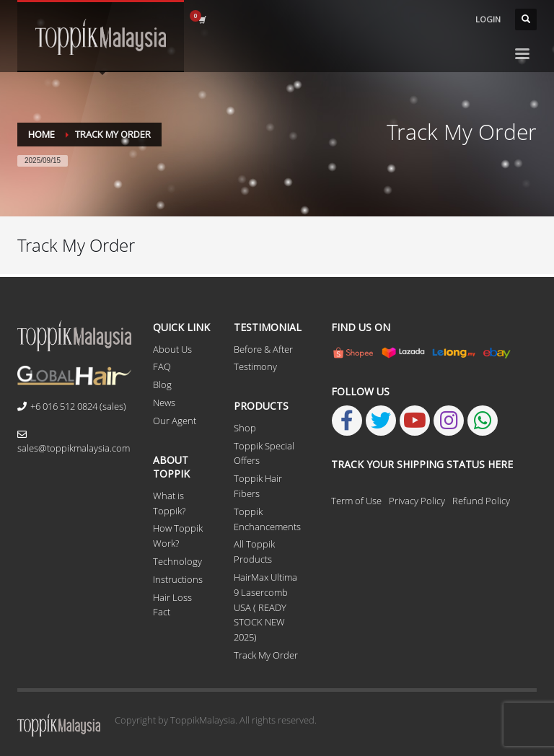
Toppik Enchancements (267, 519)
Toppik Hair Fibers (258, 486)
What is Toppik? (169, 503)
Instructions (178, 579)
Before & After (263, 349)
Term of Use (356, 501)
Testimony (255, 366)
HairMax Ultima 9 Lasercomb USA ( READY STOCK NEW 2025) (265, 607)
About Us (172, 349)
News (164, 403)
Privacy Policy (417, 501)
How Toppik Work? (178, 536)
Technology (177, 561)
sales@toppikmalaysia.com (74, 442)
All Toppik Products (254, 551)
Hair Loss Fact (172, 605)
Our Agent (175, 421)
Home (41, 134)
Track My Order (266, 655)
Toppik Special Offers (264, 453)
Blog (162, 384)
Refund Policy (481, 501)
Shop (245, 428)
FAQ (162, 366)
